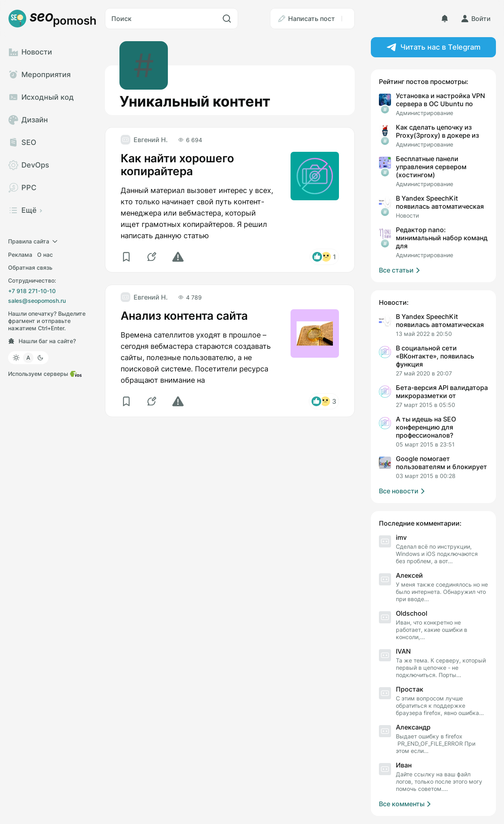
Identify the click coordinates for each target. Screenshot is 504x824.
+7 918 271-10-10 (32, 291)
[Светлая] (16, 358)
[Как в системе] (28, 358)
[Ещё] (348, 19)
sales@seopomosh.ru (37, 301)
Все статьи (401, 270)
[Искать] (227, 19)
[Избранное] (127, 257)
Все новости (403, 491)
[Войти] (475, 19)
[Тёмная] (40, 358)
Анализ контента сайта (184, 316)
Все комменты (406, 804)
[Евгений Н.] (144, 140)
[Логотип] (52, 19)
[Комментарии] (153, 257)
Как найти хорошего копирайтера (177, 165)
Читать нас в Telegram (434, 47)
